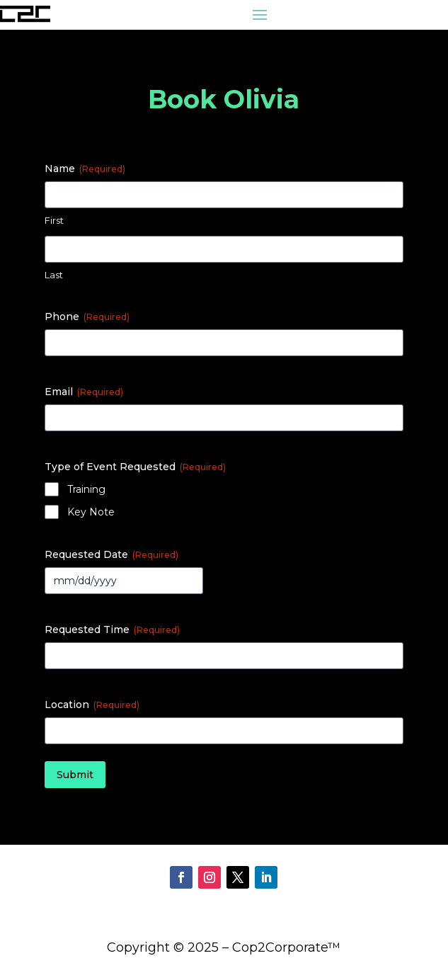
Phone (87, 317)
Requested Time (112, 629)
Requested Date (111, 554)
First (54, 220)
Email (84, 392)
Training (86, 489)
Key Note (91, 512)
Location (92, 705)
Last (54, 275)
